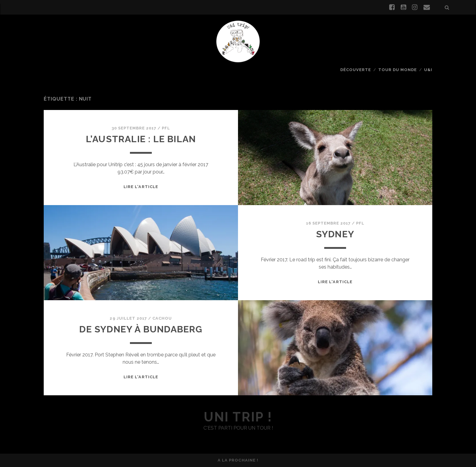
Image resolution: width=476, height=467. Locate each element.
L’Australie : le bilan (141, 139)
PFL (166, 128)
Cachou (162, 318)
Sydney (335, 234)
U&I (428, 70)
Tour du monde (398, 70)
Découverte (356, 70)
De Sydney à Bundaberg (141, 329)
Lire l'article (141, 187)
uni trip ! (238, 417)
